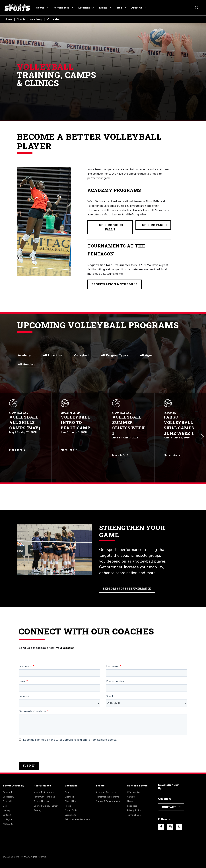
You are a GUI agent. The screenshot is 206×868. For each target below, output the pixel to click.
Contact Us (171, 800)
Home (8, 19)
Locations (71, 778)
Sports (21, 19)
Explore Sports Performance (128, 581)
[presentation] (46, 744)
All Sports (8, 817)
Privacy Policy (134, 803)
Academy (36, 19)
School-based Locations (78, 812)
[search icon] (197, 8)
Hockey (6, 803)
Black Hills (70, 794)
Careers (131, 789)
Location (24, 689)
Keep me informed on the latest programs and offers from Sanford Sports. (68, 732)
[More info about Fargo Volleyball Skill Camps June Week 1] (180, 452)
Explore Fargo (153, 225)
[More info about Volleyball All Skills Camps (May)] (26, 446)
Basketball (8, 789)
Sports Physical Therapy (46, 798)
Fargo (68, 798)
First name (25, 659)
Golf (5, 798)
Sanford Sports (137, 778)
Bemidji (69, 785)
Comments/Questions (33, 704)
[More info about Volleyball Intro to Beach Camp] (77, 446)
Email (22, 674)
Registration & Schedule (115, 284)
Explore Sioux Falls (110, 227)
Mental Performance (44, 785)
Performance (42, 778)
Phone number (115, 674)
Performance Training (44, 789)
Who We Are (134, 785)
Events (100, 778)
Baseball (7, 785)
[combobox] (26, 355)
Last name (113, 659)
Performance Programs (108, 789)
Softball (7, 807)
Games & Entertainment (108, 794)
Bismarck (70, 789)
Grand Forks (71, 803)
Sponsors (132, 798)
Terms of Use (134, 807)
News (130, 794)
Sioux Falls (71, 807)
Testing (37, 803)
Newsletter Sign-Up (169, 779)
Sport (110, 689)
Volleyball (8, 812)
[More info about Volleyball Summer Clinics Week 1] (129, 452)
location (69, 640)
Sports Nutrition (42, 794)
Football (7, 794)
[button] (203, 433)
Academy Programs (106, 785)
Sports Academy (13, 778)
